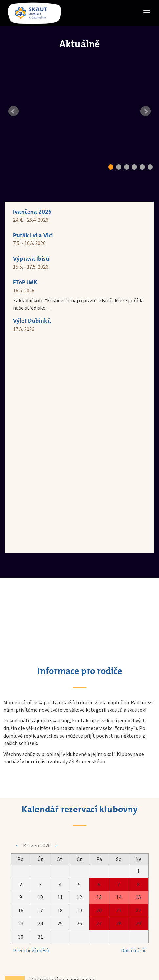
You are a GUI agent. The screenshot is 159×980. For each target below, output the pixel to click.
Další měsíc (134, 740)
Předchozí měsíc (31, 740)
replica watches (41, 525)
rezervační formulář (79, 826)
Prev (13, 111)
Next (146, 111)
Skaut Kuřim (72, 934)
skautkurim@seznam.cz (85, 919)
